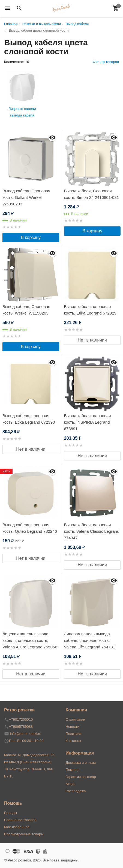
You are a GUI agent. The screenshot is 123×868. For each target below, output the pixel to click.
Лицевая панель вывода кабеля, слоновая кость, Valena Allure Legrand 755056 (30, 640)
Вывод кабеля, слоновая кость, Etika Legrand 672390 (29, 419)
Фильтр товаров (106, 62)
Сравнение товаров (20, 820)
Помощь (73, 770)
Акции (71, 784)
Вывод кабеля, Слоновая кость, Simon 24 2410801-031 (92, 194)
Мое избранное (17, 827)
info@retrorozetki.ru (26, 734)
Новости (73, 727)
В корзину (31, 237)
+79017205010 (21, 719)
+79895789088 (21, 727)
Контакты (73, 741)
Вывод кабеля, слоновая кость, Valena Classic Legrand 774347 (92, 531)
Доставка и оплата (81, 763)
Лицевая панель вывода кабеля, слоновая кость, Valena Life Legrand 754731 (90, 640)
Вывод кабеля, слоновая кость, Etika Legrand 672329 (90, 310)
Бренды (10, 813)
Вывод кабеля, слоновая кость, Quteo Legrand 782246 (30, 528)
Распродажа (76, 791)
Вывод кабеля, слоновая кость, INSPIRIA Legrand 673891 (88, 422)
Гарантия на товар (81, 777)
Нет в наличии (92, 340)
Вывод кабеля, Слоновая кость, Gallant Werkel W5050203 (26, 197)
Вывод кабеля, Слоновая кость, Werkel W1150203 (26, 310)
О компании (76, 719)
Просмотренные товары (24, 834)
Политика (74, 734)
